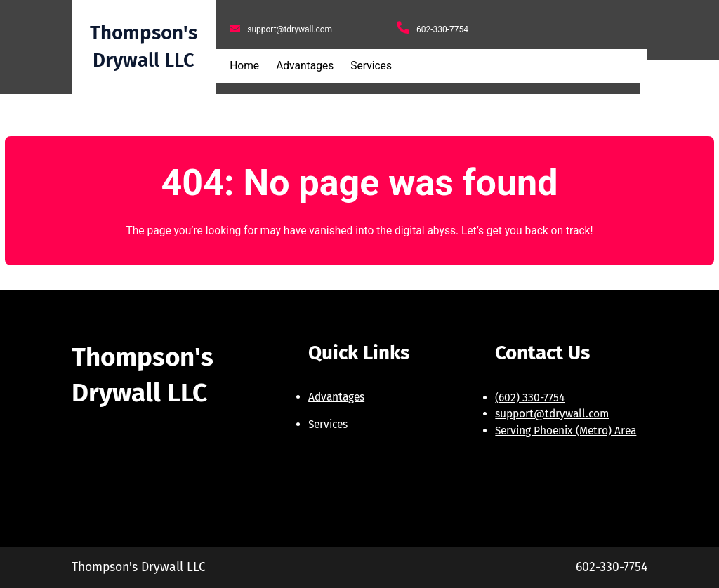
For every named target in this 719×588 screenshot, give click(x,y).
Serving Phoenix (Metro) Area (566, 430)
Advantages (336, 397)
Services (328, 424)
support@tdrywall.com (552, 414)
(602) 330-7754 (530, 397)
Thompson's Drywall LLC (139, 567)
